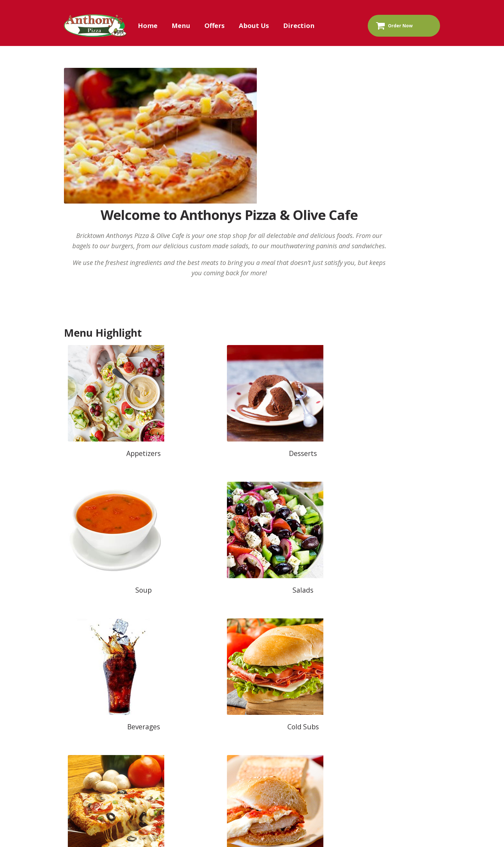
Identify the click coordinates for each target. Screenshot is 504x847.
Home (148, 26)
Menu (181, 26)
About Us (254, 26)
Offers (215, 26)
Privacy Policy (329, 647)
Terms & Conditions (264, 647)
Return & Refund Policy (398, 647)
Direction (299, 26)
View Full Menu (253, 500)
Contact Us (203, 647)
